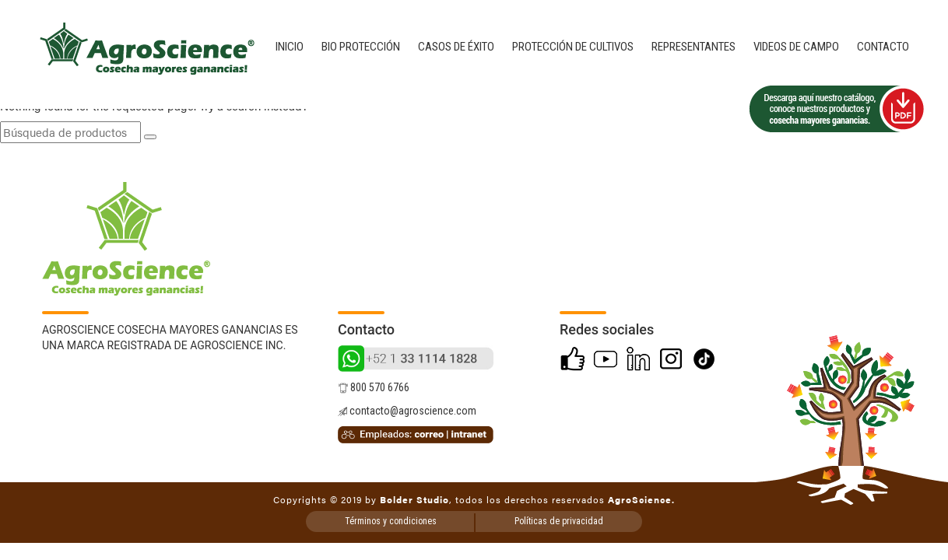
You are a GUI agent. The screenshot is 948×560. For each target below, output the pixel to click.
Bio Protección (361, 47)
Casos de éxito (456, 47)
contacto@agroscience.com (407, 411)
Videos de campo (796, 47)
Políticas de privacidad (559, 521)
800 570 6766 (374, 387)
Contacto (883, 47)
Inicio (290, 47)
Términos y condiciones (391, 521)
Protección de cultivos (573, 47)
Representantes (693, 47)
